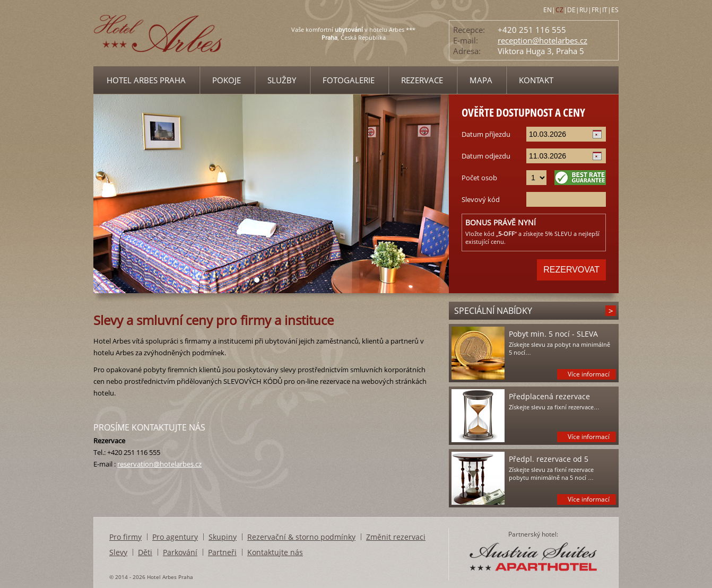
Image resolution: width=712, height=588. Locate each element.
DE (571, 10)
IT (605, 10)
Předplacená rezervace (549, 396)
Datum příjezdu (486, 134)
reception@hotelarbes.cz (542, 40)
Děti (145, 552)
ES (615, 10)
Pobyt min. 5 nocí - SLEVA (553, 334)
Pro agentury (175, 537)
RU (584, 10)
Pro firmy (125, 537)
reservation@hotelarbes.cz (159, 464)
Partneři (222, 552)
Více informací (589, 374)
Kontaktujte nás (275, 552)
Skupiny (223, 537)
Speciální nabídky (493, 311)
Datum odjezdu (486, 156)
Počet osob (479, 178)
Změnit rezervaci (396, 537)
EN (548, 10)
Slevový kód (481, 199)
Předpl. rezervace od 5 (549, 459)
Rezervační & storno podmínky (301, 537)
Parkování (180, 552)
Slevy (118, 552)
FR (595, 10)
